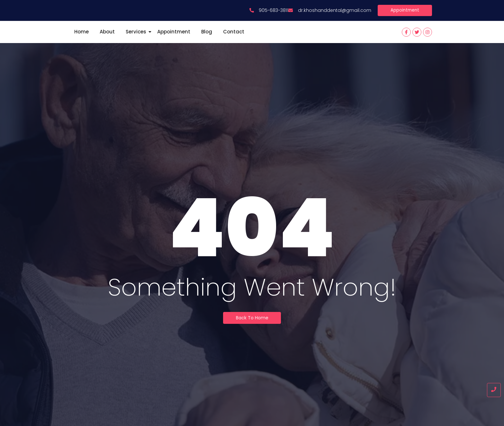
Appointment (174, 39)
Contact (234, 39)
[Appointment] (404, 17)
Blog (207, 39)
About (107, 39)
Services (137, 39)
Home (81, 39)
